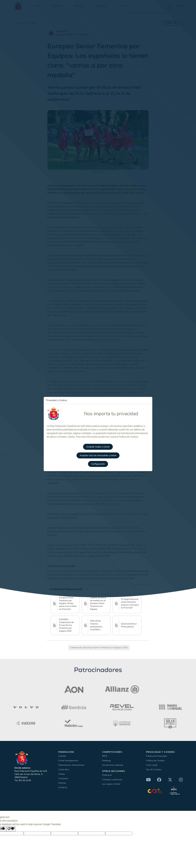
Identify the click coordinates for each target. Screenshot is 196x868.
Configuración (98, 464)
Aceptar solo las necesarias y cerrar (98, 456)
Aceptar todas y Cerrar (98, 448)
